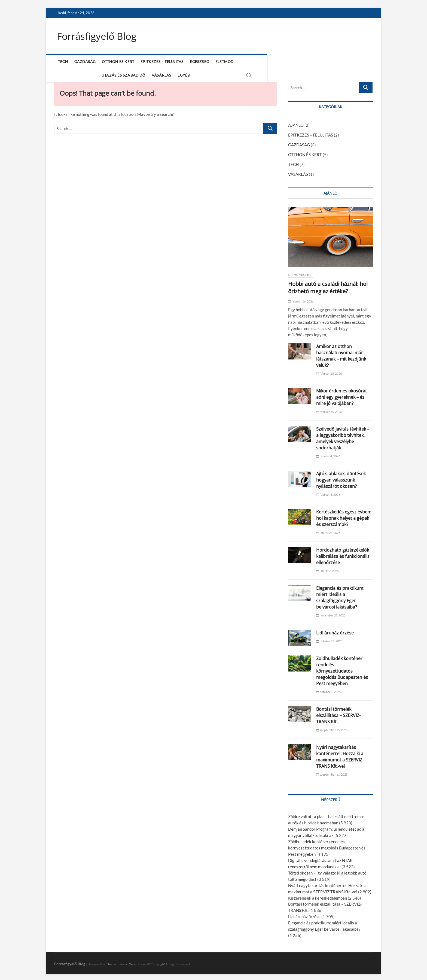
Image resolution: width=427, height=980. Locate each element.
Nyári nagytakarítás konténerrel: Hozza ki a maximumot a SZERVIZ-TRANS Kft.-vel (340, 754)
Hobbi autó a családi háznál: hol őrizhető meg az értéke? (328, 285)
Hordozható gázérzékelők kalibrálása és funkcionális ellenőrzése (343, 554)
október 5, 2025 (328, 690)
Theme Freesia (117, 962)
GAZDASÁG (84, 62)
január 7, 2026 (327, 569)
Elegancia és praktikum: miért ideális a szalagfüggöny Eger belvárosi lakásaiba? (340, 595)
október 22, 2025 (329, 639)
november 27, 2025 (331, 613)
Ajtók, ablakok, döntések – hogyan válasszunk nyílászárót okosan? (343, 477)
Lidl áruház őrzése (335, 631)
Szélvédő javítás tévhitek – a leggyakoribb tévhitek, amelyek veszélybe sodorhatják (343, 436)
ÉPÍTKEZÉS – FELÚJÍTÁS (161, 62)
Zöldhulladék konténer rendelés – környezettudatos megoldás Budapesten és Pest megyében (342, 669)
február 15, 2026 (329, 371)
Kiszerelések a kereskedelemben (318, 896)
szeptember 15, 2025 (332, 728)
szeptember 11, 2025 (332, 772)
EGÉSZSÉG (198, 62)
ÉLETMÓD (223, 62)
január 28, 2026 (328, 530)
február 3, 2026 (328, 492)
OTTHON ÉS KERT (117, 62)
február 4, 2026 (328, 454)
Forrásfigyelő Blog (98, 36)
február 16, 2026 (301, 299)
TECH (62, 62)
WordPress (137, 962)
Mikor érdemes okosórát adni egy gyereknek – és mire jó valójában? (341, 395)
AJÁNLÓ (296, 123)
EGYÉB (321, 62)
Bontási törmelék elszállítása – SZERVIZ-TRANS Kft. (338, 713)
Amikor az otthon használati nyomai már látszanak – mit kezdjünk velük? (341, 354)
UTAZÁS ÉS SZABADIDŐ (260, 62)
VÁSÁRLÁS (299, 62)
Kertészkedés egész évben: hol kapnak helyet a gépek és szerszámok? (344, 516)
